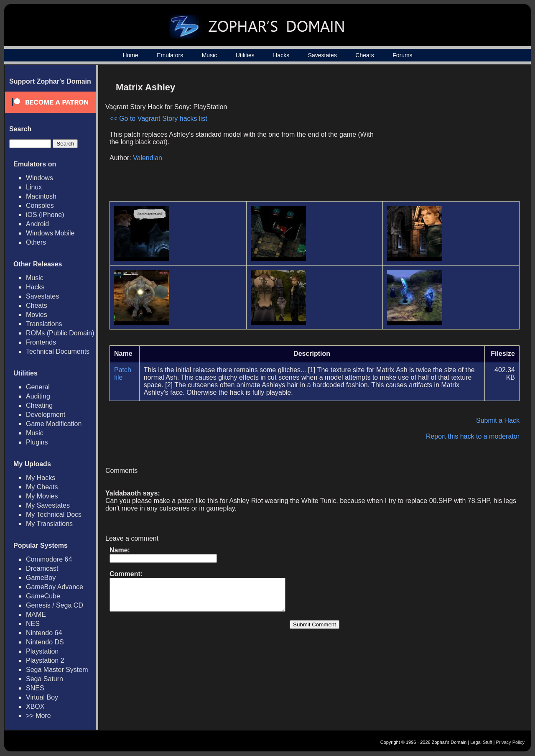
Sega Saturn (45, 679)
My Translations (49, 524)
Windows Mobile (50, 233)
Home (130, 55)
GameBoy (41, 578)
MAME (36, 614)
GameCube (43, 596)
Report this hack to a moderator (473, 436)
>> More (38, 716)
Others (36, 242)
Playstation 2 (45, 660)
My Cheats (42, 487)
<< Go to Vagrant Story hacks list (158, 119)
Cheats (364, 55)
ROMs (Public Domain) (60, 333)
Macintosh (41, 196)
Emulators (170, 55)
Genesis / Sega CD (55, 605)
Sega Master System (57, 670)
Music (210, 55)
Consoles (40, 206)
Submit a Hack (498, 420)
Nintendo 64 (44, 633)
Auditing (38, 396)
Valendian (148, 158)
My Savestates (48, 505)
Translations (44, 324)
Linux (34, 187)
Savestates (322, 55)
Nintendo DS (45, 642)
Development (46, 415)
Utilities (245, 55)
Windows (39, 178)
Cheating (39, 405)
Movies (37, 315)
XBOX (35, 706)
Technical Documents (58, 351)
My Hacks (41, 478)
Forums (402, 55)
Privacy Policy (510, 742)
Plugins (37, 442)
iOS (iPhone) (45, 215)
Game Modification (54, 424)
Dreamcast (42, 568)
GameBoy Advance (55, 587)
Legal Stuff (481, 742)
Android (37, 224)
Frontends (41, 342)
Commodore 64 (49, 559)
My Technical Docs (54, 515)
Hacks (281, 55)
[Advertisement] (448, 136)
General (38, 387)
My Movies (42, 496)
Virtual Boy (42, 697)
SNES (35, 688)
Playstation (42, 651)
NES (33, 624)
